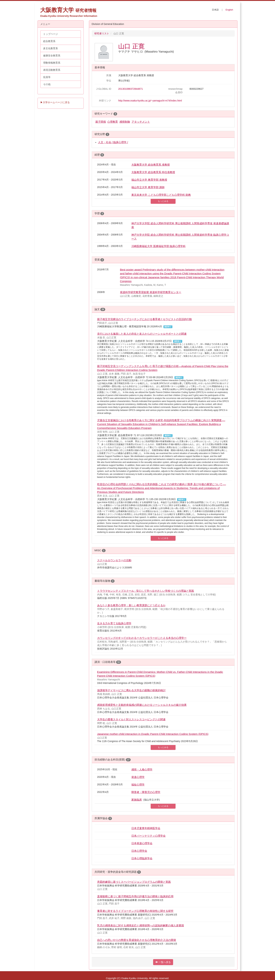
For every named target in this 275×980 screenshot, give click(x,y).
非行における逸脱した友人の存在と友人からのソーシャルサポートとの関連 (142, 334)
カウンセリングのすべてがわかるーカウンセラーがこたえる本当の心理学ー (142, 638)
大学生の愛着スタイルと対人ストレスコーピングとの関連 (131, 719)
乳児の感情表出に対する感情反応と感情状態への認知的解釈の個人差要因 (141, 925)
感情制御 (125, 122)
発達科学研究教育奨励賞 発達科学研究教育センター (151, 292)
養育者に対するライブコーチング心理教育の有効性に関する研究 (135, 911)
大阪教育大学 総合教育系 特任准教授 (153, 172)
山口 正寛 (131, 46)
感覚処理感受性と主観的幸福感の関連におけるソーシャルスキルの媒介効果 (142, 705)
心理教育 (113, 122)
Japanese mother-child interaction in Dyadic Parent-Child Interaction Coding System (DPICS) (153, 734)
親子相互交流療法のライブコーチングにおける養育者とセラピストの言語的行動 (145, 319)
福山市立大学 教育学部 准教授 (149, 180)
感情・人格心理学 (142, 769)
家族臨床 (137, 800)
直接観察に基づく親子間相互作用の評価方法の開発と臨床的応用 (135, 896)
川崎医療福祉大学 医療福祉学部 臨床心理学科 (158, 246)
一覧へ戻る (163, 962)
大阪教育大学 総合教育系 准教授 (151, 165)
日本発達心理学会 (142, 843)
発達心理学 (138, 777)
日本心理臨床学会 (142, 858)
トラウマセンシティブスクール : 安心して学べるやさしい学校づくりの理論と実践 (146, 591)
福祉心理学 (138, 785)
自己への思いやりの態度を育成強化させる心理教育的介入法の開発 (137, 940)
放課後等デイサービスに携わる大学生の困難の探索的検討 (131, 690)
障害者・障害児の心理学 (146, 792)
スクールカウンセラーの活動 (114, 560)
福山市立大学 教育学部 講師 (148, 187)
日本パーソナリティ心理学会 (148, 836)
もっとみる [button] (163, 201)
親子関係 (101, 122)
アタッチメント (141, 122)
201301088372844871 (130, 89)
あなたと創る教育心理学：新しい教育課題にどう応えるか (131, 605)
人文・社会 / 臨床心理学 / (113, 142)
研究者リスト (102, 33)
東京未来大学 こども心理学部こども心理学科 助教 (161, 195)
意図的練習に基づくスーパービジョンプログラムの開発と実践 (134, 882)
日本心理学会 (139, 851)
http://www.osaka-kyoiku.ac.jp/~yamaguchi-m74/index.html (150, 101)
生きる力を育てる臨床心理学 (114, 623)
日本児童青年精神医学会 (146, 828)
